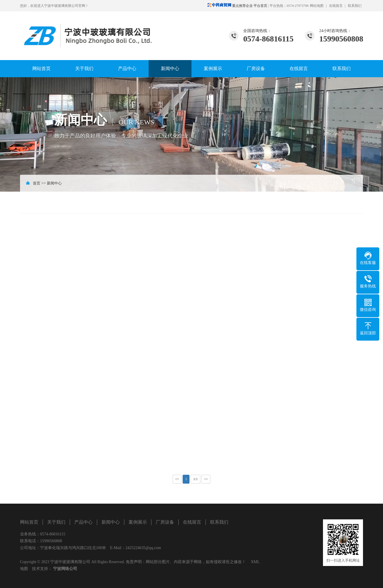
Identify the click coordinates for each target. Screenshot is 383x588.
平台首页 (260, 6)
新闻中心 (170, 68)
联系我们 (355, 6)
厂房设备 (256, 68)
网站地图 (317, 6)
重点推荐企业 (231, 6)
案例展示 (213, 68)
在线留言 (336, 6)
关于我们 (84, 68)
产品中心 (127, 68)
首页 (37, 183)
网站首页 (41, 68)
